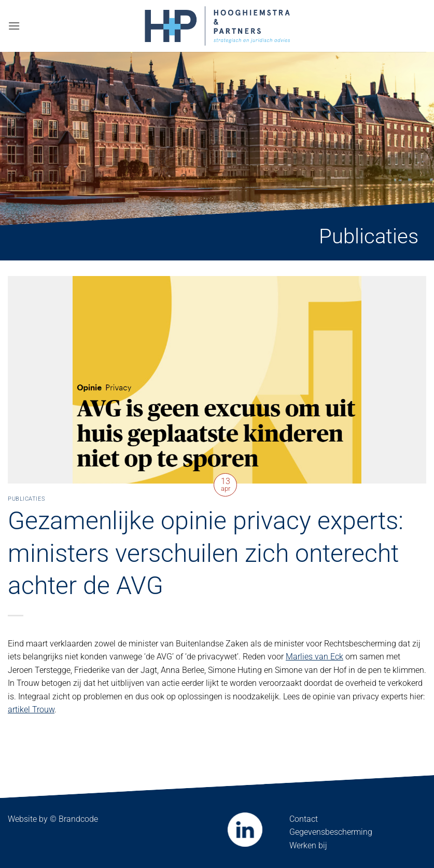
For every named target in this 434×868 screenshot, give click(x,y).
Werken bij (308, 845)
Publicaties (26, 499)
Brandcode (78, 819)
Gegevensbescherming (331, 832)
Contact (304, 819)
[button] (14, 26)
